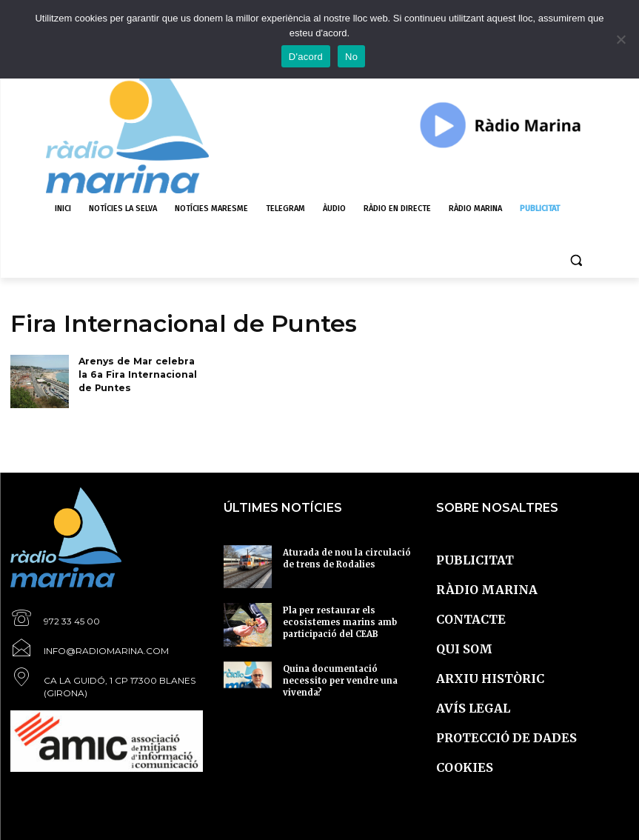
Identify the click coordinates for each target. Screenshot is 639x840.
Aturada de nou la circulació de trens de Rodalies (341, 557)
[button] (576, 260)
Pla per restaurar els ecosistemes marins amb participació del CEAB (347, 615)
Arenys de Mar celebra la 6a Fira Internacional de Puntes (141, 373)
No (351, 57)
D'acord (306, 57)
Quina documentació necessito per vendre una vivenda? (349, 674)
